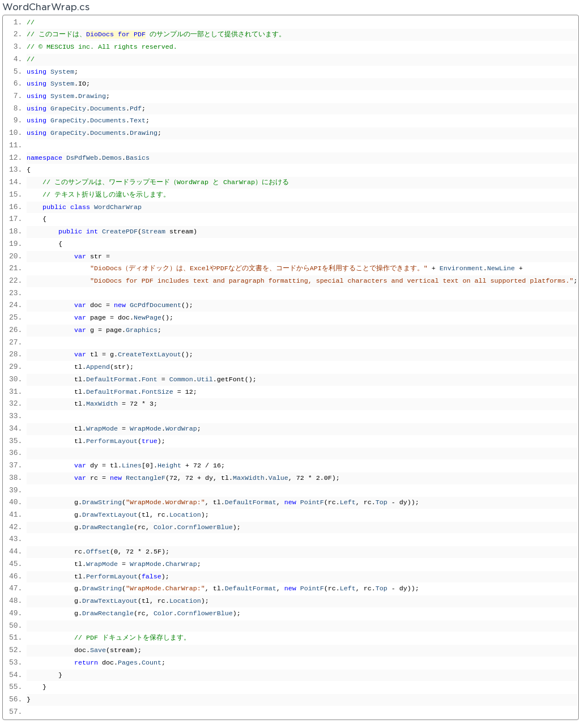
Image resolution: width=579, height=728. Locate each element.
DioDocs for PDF (116, 35)
